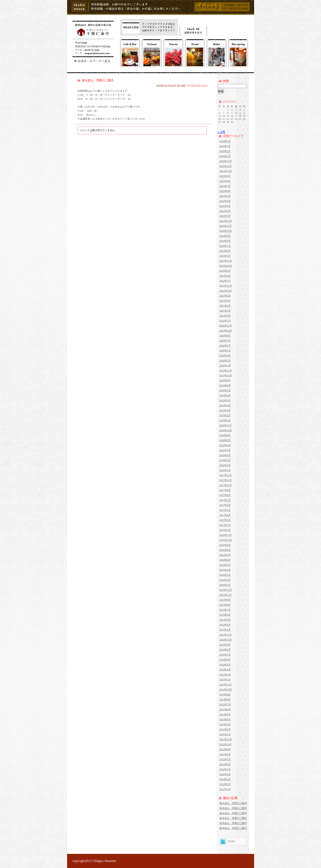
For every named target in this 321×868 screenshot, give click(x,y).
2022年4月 (225, 276)
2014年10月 (226, 640)
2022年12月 (226, 261)
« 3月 (221, 132)
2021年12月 (226, 286)
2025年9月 (225, 176)
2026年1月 (225, 156)
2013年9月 (225, 695)
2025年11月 (226, 166)
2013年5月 (225, 715)
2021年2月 (225, 316)
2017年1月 (225, 530)
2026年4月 (225, 141)
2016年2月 (225, 580)
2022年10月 (226, 266)
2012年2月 (225, 784)
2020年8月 (225, 336)
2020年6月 (225, 346)
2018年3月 (225, 460)
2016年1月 (225, 585)
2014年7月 (225, 655)
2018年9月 (225, 435)
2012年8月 (225, 754)
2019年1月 (225, 420)
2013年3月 (225, 724)
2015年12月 (226, 590)
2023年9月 (225, 251)
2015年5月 (225, 620)
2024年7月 (225, 246)
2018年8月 (225, 440)
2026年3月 (225, 146)
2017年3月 (225, 520)
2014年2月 (225, 675)
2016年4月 (225, 570)
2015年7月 (225, 610)
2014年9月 (225, 645)
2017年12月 (226, 475)
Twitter (228, 841)
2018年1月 (225, 470)
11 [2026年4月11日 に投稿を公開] (240, 113)
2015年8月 (225, 605)
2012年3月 (225, 779)
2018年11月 (226, 425)
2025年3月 (225, 206)
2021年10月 (226, 291)
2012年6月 (225, 764)
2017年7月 (225, 500)
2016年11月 (226, 535)
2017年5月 (225, 510)
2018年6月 (225, 445)
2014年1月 (225, 680)
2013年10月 (226, 690)
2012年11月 (226, 744)
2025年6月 (225, 191)
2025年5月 (225, 196)
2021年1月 (225, 321)
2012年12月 (226, 739)
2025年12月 (226, 161)
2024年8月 (225, 241)
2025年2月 (225, 211)
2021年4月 (225, 306)
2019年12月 (226, 371)
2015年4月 (225, 625)
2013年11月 (226, 685)
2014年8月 (225, 650)
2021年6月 (225, 296)
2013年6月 (225, 710)
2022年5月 (225, 271)
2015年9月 (225, 600)
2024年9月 (225, 236)
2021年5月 (225, 301)
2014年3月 (225, 670)
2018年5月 (225, 450)
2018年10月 (226, 430)
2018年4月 (225, 455)
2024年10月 (226, 231)
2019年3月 (225, 410)
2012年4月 (225, 774)
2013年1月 (225, 734)
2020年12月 (226, 326)
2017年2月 (225, 525)
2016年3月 (225, 575)
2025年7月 (225, 186)
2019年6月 (225, 395)
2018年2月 (225, 465)
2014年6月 (225, 660)
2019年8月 (225, 386)
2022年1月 (225, 281)
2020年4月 (225, 356)
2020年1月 (225, 366)
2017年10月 (226, 485)
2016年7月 (225, 555)
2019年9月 (225, 381)
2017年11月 (226, 480)
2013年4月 (225, 719)
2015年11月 (226, 595)
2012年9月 (225, 749)
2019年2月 (225, 415)
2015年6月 (225, 615)
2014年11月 (226, 635)
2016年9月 (225, 545)
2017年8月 (225, 495)
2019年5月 (225, 400)
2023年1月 (225, 256)
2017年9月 (225, 490)
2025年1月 (225, 216)
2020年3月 (225, 361)
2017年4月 (225, 515)
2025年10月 (226, 171)
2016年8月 (225, 550)
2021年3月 (225, 311)
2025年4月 (225, 201)
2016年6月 (225, 560)
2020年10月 (226, 331)
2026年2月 (225, 151)
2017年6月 (225, 505)
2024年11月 (226, 226)
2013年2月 (225, 729)
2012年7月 (225, 759)
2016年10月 (226, 540)
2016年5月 (225, 565)
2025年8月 (225, 181)
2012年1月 (225, 789)
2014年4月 (225, 665)
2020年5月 (225, 351)
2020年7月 (225, 341)
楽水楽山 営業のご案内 (98, 80)
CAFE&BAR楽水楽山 (197, 86)
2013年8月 (225, 700)
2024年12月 (226, 221)
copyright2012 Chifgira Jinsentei (94, 861)
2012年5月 (225, 769)
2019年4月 (225, 405)
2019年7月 (225, 390)
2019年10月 (226, 376)
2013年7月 (225, 705)
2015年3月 (225, 630)
